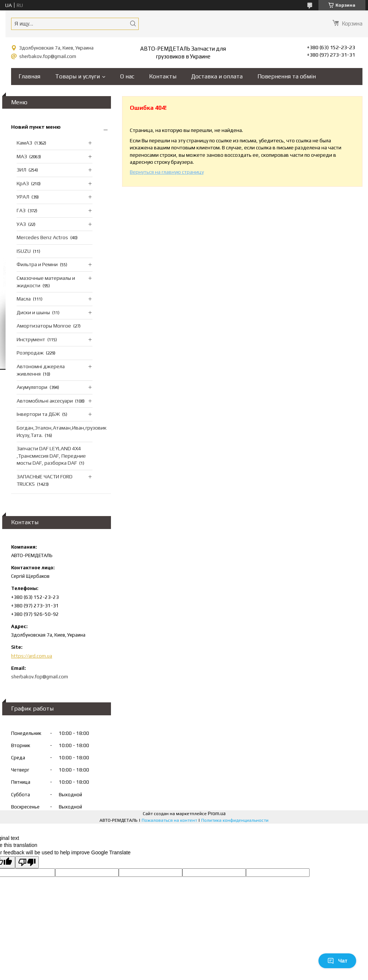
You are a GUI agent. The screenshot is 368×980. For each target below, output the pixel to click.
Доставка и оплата (217, 76)
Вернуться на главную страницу (167, 172)
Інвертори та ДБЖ (38, 414)
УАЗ (21, 224)
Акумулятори (32, 387)
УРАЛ (23, 197)
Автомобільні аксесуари (45, 401)
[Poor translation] (27, 862)
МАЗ (22, 156)
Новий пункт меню (36, 127)
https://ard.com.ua (32, 656)
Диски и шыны (33, 312)
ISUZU (24, 251)
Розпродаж (30, 353)
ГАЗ (21, 210)
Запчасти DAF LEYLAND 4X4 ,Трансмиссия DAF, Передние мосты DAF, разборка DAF (51, 456)
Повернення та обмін (287, 76)
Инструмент (31, 339)
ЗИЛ (21, 170)
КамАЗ (24, 143)
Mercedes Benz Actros (42, 237)
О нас (127, 76)
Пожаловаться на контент (169, 820)
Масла (24, 299)
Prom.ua (217, 813)
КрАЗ (23, 183)
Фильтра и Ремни (37, 264)
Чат (337, 961)
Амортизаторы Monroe (44, 326)
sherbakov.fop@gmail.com (48, 56)
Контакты (163, 76)
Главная (29, 76)
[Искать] (133, 23)
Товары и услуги (77, 76)
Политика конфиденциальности (235, 820)
